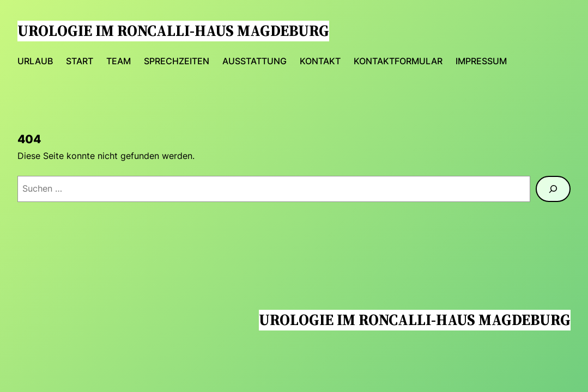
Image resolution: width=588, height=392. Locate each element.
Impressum (481, 61)
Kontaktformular (398, 61)
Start (80, 61)
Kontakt (320, 61)
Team (119, 61)
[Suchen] (553, 189)
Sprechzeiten (177, 61)
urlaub (35, 61)
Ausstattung (254, 61)
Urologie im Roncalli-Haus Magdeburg (173, 31)
